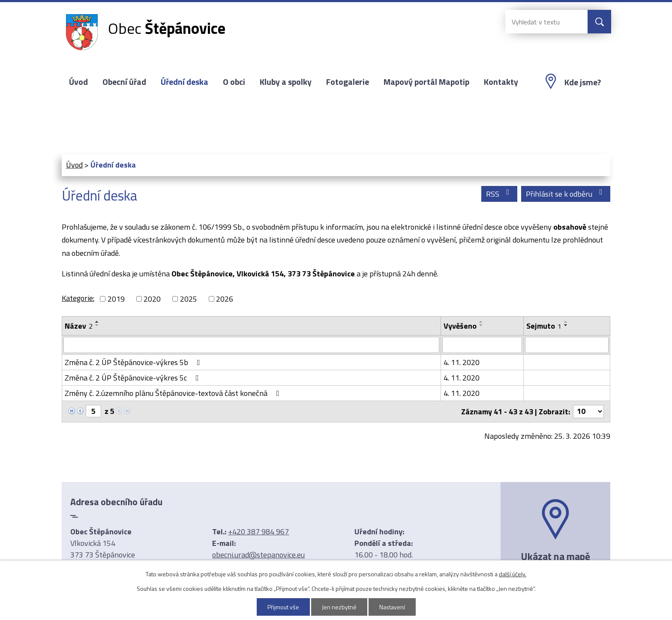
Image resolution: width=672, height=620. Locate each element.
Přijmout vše (283, 607)
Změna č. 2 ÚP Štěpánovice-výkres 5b (134, 362)
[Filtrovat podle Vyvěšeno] (482, 345)
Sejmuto (544, 326)
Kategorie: (78, 298)
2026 (225, 299)
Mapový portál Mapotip (426, 82)
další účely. (513, 574)
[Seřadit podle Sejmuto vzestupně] (566, 322)
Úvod (78, 82)
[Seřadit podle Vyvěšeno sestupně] (481, 325)
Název (79, 326)
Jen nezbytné (339, 607)
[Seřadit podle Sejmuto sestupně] (566, 325)
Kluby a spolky (286, 82)
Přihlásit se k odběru (566, 194)
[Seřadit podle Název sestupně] (97, 325)
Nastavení (392, 607)
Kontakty (501, 82)
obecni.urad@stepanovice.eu (258, 555)
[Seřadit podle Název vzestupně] (97, 322)
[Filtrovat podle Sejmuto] (567, 345)
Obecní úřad (124, 82)
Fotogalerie (348, 82)
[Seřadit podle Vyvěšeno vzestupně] (481, 322)
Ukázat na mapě (555, 556)
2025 (189, 299)
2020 (152, 299)
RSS (499, 194)
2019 (116, 299)
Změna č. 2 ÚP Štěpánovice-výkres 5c (133, 378)
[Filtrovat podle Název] (251, 345)
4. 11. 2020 (462, 362)
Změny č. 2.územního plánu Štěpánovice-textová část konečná (174, 393)
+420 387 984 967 (258, 532)
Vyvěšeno (460, 326)
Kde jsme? (583, 82)
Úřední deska (184, 82)
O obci (234, 82)
